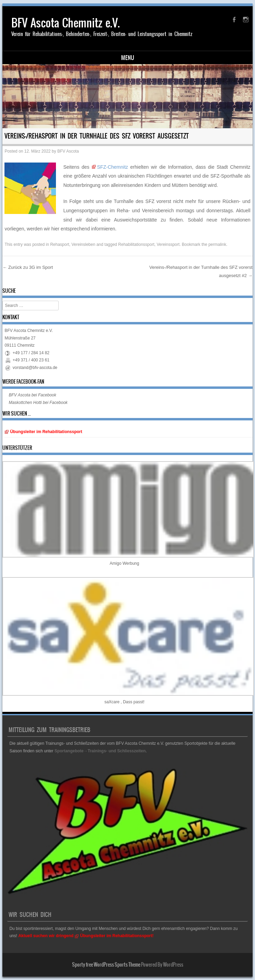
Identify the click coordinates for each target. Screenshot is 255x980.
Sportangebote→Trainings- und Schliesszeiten (100, 751)
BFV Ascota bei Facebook (32, 395)
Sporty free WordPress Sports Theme (106, 965)
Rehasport (60, 244)
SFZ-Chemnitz (113, 167)
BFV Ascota (68, 151)
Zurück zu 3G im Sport (28, 267)
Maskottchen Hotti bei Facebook (38, 403)
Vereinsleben (83, 244)
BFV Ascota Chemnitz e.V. (66, 23)
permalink (217, 244)
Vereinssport (168, 244)
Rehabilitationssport (136, 244)
